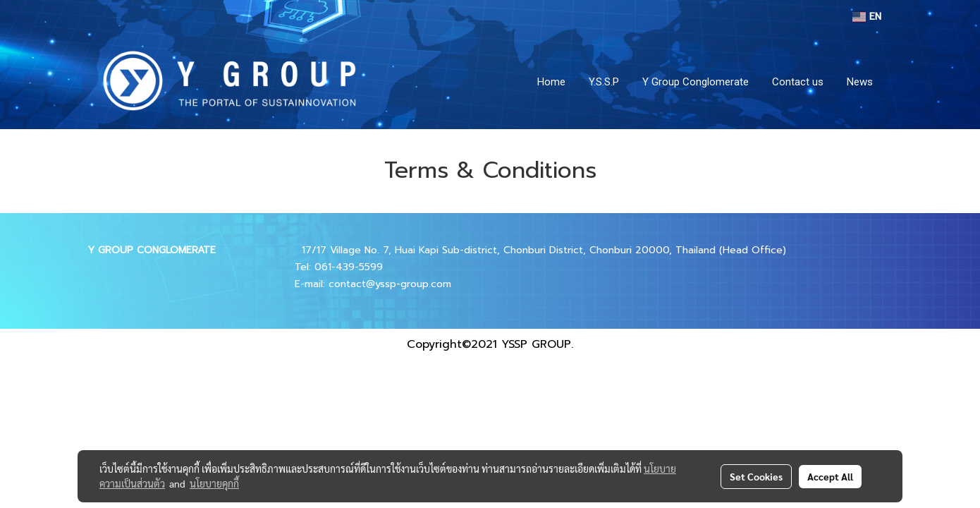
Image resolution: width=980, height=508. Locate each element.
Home (551, 82)
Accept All (830, 476)
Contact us (798, 82)
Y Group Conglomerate (696, 82)
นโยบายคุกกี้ (214, 483)
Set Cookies (756, 476)
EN (867, 17)
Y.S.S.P (604, 82)
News (860, 82)
